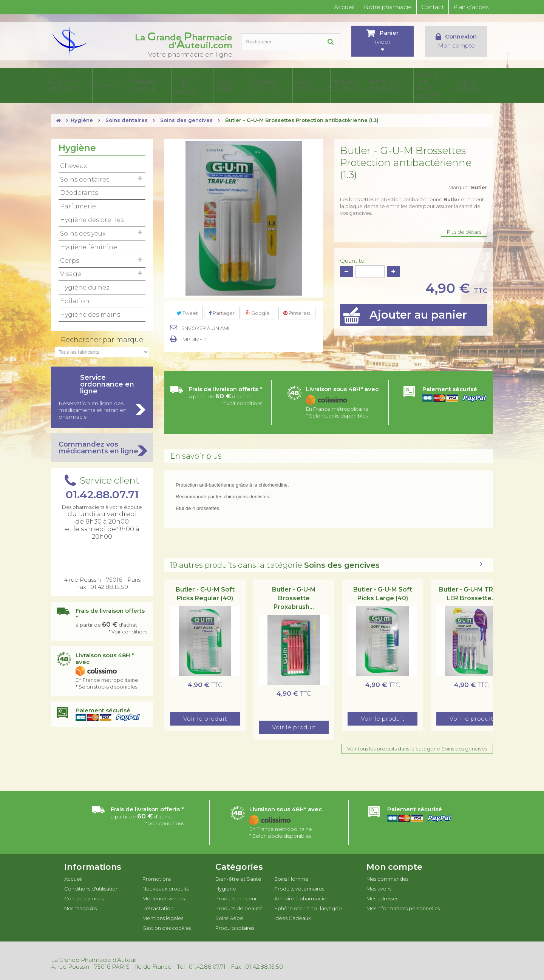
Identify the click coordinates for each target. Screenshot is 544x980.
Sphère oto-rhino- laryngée (437, 85)
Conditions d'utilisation (91, 887)
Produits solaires (290, 85)
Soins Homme (327, 85)
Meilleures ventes (164, 897)
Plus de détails (464, 230)
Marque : (468, 186)
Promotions (157, 877)
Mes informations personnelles (403, 907)
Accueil (344, 7)
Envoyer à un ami (205, 327)
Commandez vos (102, 446)
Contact (433, 7)
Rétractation (158, 907)
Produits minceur (180, 85)
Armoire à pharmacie (401, 85)
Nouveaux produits (165, 887)
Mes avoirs (379, 887)
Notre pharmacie (388, 7)
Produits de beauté (216, 85)
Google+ (259, 311)
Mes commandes (387, 877)
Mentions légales (163, 917)
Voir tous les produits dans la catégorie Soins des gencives (417, 747)
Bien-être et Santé (106, 85)
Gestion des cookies (167, 926)
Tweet (187, 311)
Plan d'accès (471, 7)
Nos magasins (80, 907)
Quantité (352, 259)
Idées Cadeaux (475, 85)
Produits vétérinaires (364, 85)
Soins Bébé (253, 85)
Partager (222, 311)
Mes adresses (382, 897)
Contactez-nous (84, 897)
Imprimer (194, 338)
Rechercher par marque (102, 338)
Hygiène (143, 85)
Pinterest (297, 311)
